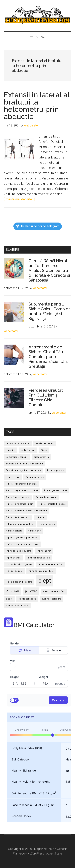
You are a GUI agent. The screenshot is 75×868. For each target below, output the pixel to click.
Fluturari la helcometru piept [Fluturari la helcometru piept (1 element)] (19, 504)
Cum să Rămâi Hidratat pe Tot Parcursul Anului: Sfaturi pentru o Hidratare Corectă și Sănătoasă (50, 270)
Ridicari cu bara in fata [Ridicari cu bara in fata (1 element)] (54, 592)
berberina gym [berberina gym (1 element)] (28, 450)
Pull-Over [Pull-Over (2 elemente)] (12, 591)
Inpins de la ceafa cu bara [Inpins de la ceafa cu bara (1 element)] (41, 571)
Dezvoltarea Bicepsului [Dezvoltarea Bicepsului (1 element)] (17, 457)
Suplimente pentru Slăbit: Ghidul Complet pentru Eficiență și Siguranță (49, 311)
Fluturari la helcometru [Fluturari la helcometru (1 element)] (46, 497)
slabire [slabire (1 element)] (9, 599)
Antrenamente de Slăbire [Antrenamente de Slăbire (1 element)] (18, 444)
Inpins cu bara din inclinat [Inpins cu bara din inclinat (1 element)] (50, 564)
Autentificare (54, 853)
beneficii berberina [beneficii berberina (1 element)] (44, 444)
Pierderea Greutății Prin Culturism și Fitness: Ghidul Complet (46, 398)
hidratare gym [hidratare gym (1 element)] (34, 531)
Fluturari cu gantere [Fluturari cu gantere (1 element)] (35, 477)
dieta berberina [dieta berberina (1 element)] (41, 457)
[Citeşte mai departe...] (19, 199)
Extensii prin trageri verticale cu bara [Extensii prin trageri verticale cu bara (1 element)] (24, 470)
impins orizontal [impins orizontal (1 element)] (13, 558)
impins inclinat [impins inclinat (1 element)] (44, 551)
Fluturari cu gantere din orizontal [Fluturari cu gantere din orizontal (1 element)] (21, 484)
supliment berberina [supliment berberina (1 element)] (51, 599)
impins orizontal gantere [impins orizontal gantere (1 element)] (39, 558)
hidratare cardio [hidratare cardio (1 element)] (47, 524)
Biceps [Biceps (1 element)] (44, 450)
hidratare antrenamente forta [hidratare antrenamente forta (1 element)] (20, 524)
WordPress (37, 853)
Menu (40, 37)
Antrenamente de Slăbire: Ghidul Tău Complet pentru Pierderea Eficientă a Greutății (48, 357)
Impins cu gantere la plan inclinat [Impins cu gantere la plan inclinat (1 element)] (22, 538)
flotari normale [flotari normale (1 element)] (13, 477)
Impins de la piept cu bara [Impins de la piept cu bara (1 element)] (18, 551)
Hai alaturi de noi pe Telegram (37, 226)
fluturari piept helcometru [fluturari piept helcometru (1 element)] (18, 517)
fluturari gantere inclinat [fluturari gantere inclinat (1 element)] (55, 490)
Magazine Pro (43, 849)
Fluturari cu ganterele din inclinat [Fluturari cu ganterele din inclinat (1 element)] (22, 490)
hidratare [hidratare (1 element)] (40, 517)
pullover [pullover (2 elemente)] (31, 591)
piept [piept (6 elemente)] (45, 581)
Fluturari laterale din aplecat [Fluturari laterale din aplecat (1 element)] (52, 504)
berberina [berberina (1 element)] (10, 450)
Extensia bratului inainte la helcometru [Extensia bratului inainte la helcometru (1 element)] (24, 464)
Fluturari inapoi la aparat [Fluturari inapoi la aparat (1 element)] (18, 497)
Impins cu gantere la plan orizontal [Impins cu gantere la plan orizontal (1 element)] (22, 544)
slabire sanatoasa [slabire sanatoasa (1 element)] (27, 599)
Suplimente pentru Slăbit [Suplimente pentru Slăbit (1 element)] (17, 606)
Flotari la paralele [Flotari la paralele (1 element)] (56, 470)
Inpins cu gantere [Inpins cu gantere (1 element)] (14, 571)
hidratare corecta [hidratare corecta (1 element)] (14, 531)
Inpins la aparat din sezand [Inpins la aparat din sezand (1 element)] (19, 582)
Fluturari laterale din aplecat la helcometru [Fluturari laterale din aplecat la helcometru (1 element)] (26, 511)
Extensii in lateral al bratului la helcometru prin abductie (37, 106)
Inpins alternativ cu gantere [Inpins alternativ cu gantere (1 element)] (19, 564)
